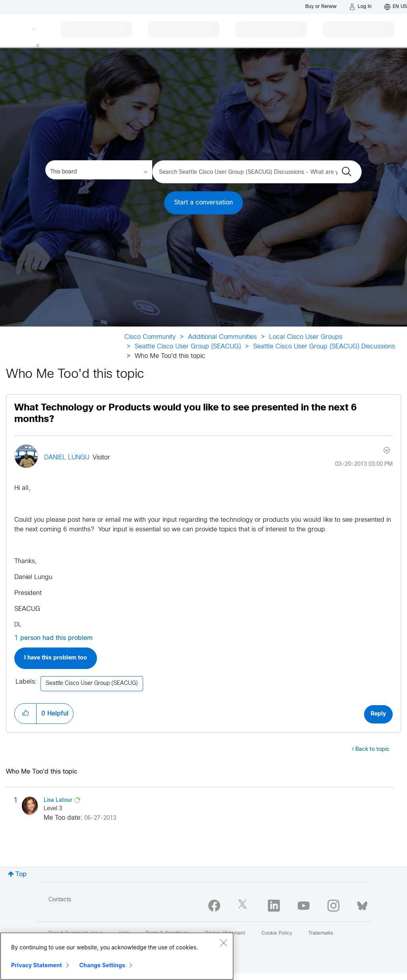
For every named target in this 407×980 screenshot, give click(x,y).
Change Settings (102, 965)
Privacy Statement (37, 965)
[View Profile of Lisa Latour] (58, 800)
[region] (117, 956)
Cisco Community (150, 337)
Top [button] (21, 874)
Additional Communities (222, 337)
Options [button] (386, 450)
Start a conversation (203, 203)
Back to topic (372, 750)
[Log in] (360, 7)
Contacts (60, 900)
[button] (25, 714)
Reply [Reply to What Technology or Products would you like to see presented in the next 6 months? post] (378, 714)
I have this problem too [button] (56, 658)
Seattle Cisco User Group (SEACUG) (188, 347)
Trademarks (321, 933)
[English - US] (396, 7)
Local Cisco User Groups (306, 337)
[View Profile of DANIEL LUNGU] (67, 458)
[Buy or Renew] (321, 7)
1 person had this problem (53, 638)
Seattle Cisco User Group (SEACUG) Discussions (324, 347)
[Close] (223, 943)
